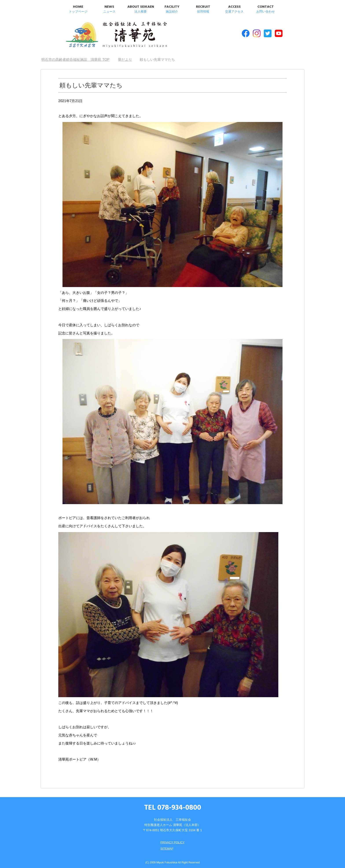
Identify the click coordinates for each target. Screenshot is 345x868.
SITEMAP (166, 846)
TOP (75, 57)
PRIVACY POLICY (172, 840)
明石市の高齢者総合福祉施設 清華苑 (108, 35)
